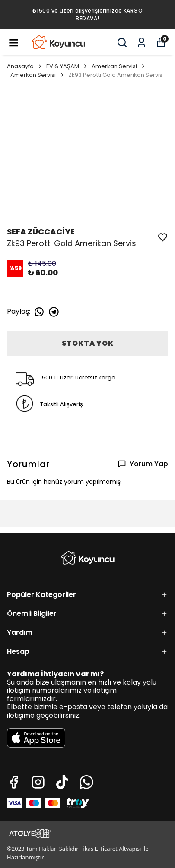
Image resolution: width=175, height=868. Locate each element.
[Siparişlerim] (142, 43)
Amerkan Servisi (119, 66)
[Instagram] (38, 782)
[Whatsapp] (86, 782)
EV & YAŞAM (67, 66)
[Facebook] (14, 782)
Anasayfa (25, 66)
